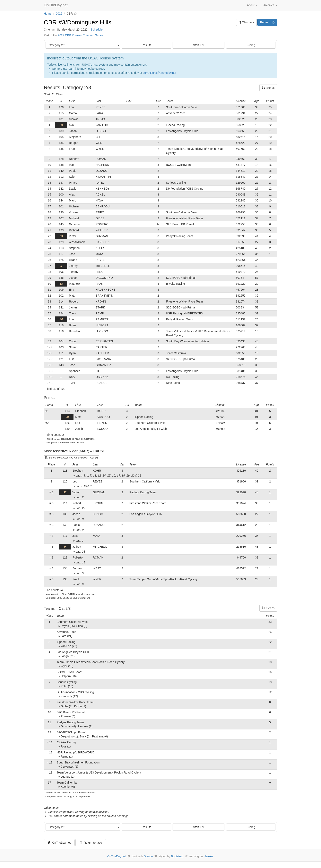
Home (48, 14)
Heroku (208, 856)
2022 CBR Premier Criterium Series (80, 35)
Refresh (267, 22)
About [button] (252, 5)
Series (268, 88)
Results (146, 45)
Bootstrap (177, 856)
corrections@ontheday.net (160, 73)
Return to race (91, 843)
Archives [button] (270, 5)
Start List (199, 45)
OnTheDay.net (56, 5)
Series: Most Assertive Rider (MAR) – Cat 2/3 (72, 458)
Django (148, 856)
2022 (59, 14)
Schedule (97, 30)
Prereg (251, 45)
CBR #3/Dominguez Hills (78, 22)
